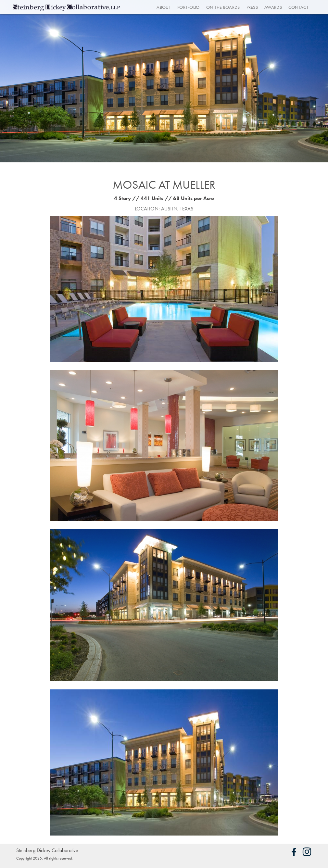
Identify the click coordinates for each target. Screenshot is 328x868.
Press (252, 7)
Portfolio (189, 7)
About (164, 7)
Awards (273, 7)
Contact (298, 7)
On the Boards (223, 7)
